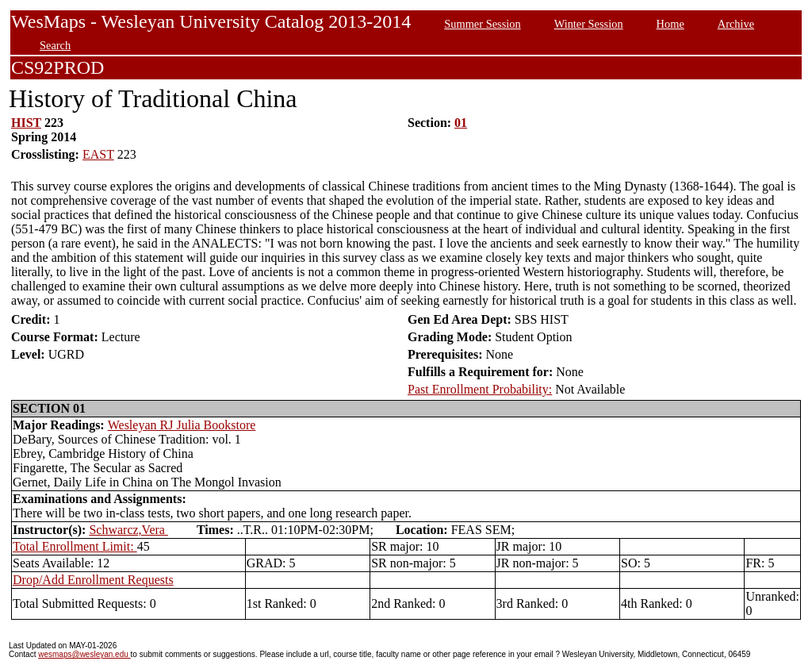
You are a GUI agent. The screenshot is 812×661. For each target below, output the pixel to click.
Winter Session (589, 24)
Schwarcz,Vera (128, 530)
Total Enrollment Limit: (75, 546)
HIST (26, 123)
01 (461, 123)
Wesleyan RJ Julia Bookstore (182, 425)
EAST (98, 154)
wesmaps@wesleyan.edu (84, 654)
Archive (736, 24)
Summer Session (482, 24)
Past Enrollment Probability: (480, 389)
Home (670, 24)
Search (55, 45)
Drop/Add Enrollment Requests (93, 580)
